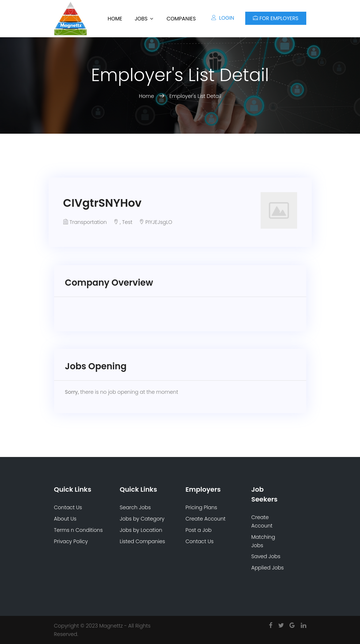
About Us (65, 519)
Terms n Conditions (79, 530)
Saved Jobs (266, 556)
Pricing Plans (202, 507)
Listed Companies (143, 541)
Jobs (141, 19)
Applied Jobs (268, 568)
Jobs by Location (141, 530)
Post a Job (199, 530)
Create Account (206, 519)
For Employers (276, 18)
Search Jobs (135, 507)
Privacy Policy (71, 541)
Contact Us (68, 507)
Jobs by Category (142, 519)
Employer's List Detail (195, 96)
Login (223, 18)
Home (115, 19)
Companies (181, 19)
